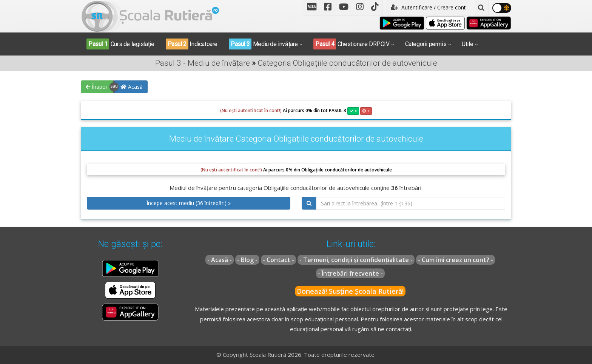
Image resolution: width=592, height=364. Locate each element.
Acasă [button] (132, 87)
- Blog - (247, 260)
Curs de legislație (120, 44)
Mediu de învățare (263, 44)
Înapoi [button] (96, 87)
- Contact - (278, 260)
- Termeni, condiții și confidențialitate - (356, 260)
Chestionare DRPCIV (351, 44)
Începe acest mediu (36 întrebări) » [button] (189, 203)
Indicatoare (192, 44)
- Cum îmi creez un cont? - (456, 260)
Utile (467, 44)
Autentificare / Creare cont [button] (428, 7)
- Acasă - (220, 260)
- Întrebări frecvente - (350, 273)
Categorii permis (426, 44)
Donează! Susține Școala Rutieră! (350, 291)
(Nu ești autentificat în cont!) (251, 110)
